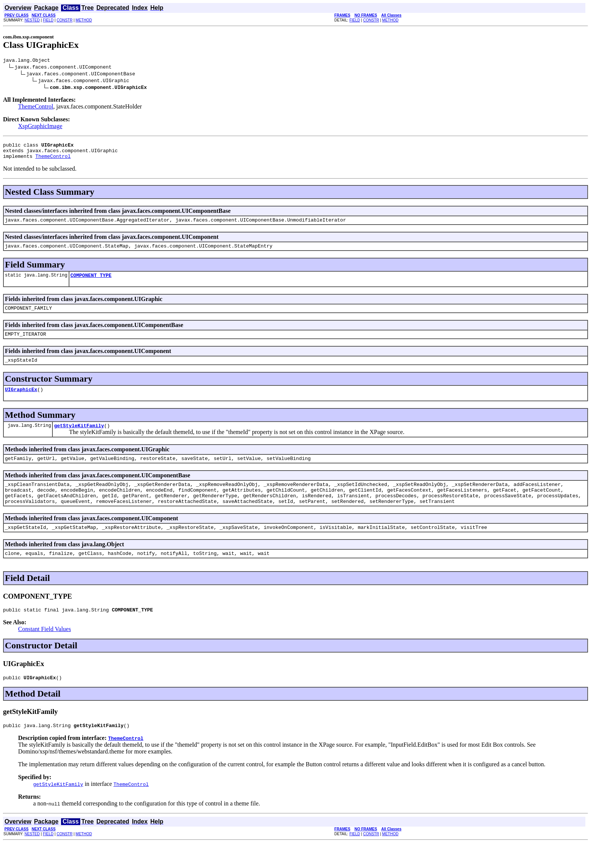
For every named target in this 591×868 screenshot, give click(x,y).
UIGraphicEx (21, 402)
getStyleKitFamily (79, 439)
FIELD (48, 20)
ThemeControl (36, 108)
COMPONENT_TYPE (91, 283)
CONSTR (64, 20)
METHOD (84, 20)
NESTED (32, 20)
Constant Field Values (44, 652)
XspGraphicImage (40, 127)
